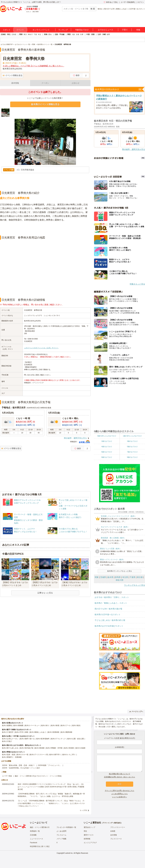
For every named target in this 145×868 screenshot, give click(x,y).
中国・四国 (90, 34)
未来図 (113, 831)
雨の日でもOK (109, 9)
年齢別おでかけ (82, 30)
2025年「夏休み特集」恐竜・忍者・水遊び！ (19, 765)
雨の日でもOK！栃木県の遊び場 (108, 609)
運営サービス (89, 835)
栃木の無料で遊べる (27, 739)
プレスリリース (116, 839)
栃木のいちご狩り (69, 755)
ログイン (141, 2)
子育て (125, 30)
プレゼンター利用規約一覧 (66, 827)
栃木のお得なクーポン (10, 739)
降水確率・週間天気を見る (75, 438)
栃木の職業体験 (67, 732)
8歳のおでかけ (107, 457)
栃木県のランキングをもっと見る (120, 571)
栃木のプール (66, 725)
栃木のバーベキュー (32, 725)
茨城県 (103, 577)
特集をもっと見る (137, 284)
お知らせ (76, 83)
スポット (7, 30)
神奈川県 (120, 580)
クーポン (45, 83)
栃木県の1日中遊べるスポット (108, 614)
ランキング (63, 30)
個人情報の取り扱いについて (120, 774)
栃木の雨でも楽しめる (10, 748)
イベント (20, 30)
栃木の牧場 (55, 725)
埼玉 (39, 34)
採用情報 (87, 839)
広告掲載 (33, 835)
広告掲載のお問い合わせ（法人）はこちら (120, 777)
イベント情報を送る (13, 75)
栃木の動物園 (18, 725)
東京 (25, 34)
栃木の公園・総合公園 (76, 739)
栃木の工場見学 (8, 732)
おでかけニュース (106, 30)
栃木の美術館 (69, 748)
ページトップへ (136, 712)
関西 (69, 34)
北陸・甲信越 (59, 34)
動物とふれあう (122, 9)
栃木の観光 (76, 725)
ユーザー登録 (7, 776)
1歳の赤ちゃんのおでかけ (132, 436)
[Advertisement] (45, 229)
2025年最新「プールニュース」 (50, 765)
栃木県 (110, 577)
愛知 (50, 34)
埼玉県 (125, 577)
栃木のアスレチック (58, 739)
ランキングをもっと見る (135, 585)
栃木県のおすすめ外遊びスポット (109, 626)
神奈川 (30, 34)
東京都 (140, 577)
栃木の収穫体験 (54, 732)
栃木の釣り (45, 725)
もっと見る (84, 810)
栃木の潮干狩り (55, 755)
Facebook (34, 843)
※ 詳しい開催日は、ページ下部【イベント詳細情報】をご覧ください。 (33, 66)
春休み (100, 9)
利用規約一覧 (35, 831)
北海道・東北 (6, 34)
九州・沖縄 (102, 34)
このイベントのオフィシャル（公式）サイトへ (41, 348)
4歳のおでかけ (107, 447)
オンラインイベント (41, 30)
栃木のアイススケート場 (39, 755)
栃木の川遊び (7, 741)
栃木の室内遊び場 (27, 748)
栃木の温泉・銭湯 (9, 755)
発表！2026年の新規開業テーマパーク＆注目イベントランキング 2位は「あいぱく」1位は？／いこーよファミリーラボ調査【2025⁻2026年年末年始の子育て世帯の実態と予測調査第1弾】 (51, 787)
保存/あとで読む (111, 2)
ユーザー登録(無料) (128, 2)
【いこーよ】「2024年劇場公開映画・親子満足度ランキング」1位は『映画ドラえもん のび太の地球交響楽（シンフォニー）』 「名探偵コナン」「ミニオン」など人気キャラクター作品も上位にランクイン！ (51, 803)
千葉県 (132, 577)
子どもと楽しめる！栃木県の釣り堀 (110, 620)
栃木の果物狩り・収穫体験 (12, 757)
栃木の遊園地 (7, 725)
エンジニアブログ (90, 843)
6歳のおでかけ (107, 452)
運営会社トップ (89, 827)
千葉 (35, 34)
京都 (77, 34)
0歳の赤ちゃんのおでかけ (107, 436)
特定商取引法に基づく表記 (40, 846)
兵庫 (82, 34)
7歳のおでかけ (132, 452)
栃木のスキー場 (22, 755)
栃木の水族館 (80, 748)
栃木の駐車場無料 (43, 739)
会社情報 (114, 835)
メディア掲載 (61, 839)
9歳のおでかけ (132, 457)
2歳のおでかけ (107, 441)
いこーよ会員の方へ (120, 797)
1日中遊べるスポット (137, 9)
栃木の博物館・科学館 (54, 748)
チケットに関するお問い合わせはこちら (120, 791)
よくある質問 (61, 831)
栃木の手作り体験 (22, 732)
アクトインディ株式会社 (112, 823)
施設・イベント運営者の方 (40, 827)
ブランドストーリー (118, 827)
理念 (85, 831)
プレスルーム (61, 835)
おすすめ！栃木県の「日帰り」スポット (112, 597)
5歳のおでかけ (132, 447)
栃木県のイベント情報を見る (45, 104)
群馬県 (118, 577)
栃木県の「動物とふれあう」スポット (111, 603)
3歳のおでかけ (132, 441)
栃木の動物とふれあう (38, 732)
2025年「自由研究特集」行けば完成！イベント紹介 (21, 768)
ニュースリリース (36, 839)
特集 (138, 30)
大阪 (73, 34)
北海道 (14, 34)
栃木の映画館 (40, 748)
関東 (21, 34)
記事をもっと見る (45, 593)
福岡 (108, 34)
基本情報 (15, 83)
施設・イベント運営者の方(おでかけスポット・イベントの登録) (38, 776)
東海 (46, 34)
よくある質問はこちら (120, 794)
